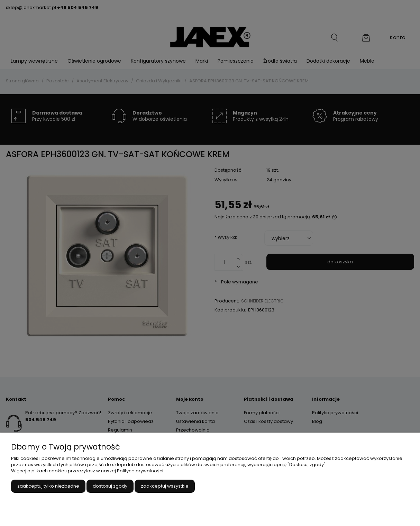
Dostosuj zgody (110, 486)
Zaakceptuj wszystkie (165, 486)
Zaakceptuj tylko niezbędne (48, 486)
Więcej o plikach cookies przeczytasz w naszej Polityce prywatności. (88, 471)
